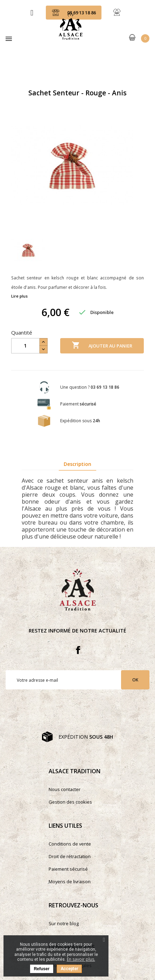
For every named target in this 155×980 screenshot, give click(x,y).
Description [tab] (77, 464)
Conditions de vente (70, 844)
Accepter (69, 969)
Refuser (42, 969)
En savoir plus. (81, 959)
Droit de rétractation (70, 856)
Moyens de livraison (70, 882)
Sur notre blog (64, 923)
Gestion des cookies (70, 802)
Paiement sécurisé (68, 869)
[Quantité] (25, 346)
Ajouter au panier (102, 345)
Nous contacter (65, 789)
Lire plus (19, 296)
